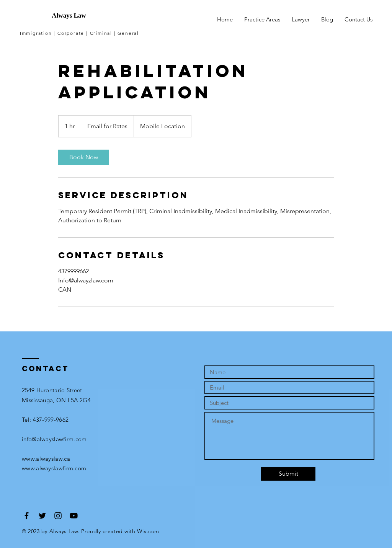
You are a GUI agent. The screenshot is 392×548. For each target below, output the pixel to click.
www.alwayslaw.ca (46, 459)
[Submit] (288, 474)
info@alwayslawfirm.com (54, 439)
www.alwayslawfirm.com (54, 468)
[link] (83, 157)
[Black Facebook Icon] (27, 516)
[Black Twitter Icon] (42, 516)
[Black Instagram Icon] (58, 516)
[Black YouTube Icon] (74, 516)
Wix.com (148, 531)
